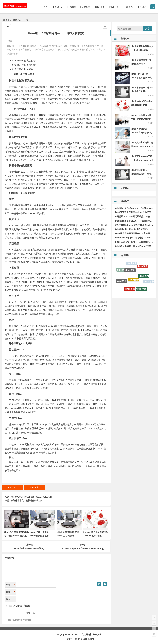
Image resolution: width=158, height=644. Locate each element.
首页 (46, 7)
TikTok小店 (113, 7)
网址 (8, 599)
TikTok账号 (142, 7)
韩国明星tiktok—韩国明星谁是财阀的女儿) (135, 217)
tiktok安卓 (142, 267)
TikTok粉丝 (85, 7)
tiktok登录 (130, 271)
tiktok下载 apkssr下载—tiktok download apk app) (142, 160)
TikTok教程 (71, 7)
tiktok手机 (122, 270)
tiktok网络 (141, 289)
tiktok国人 (12, 487)
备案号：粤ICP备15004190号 (80, 639)
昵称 (11, 585)
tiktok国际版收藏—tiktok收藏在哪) (131, 229)
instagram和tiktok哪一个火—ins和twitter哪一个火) (142, 119)
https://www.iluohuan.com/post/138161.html (31, 497)
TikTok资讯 (57, 7)
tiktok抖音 (121, 281)
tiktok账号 (134, 281)
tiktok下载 (130, 290)
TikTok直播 (99, 7)
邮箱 (11, 592)
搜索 (147, 29)
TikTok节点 (128, 7)
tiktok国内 (144, 277)
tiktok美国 (132, 263)
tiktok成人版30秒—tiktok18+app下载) (133, 246)
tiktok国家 (34, 487)
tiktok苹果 (149, 282)
